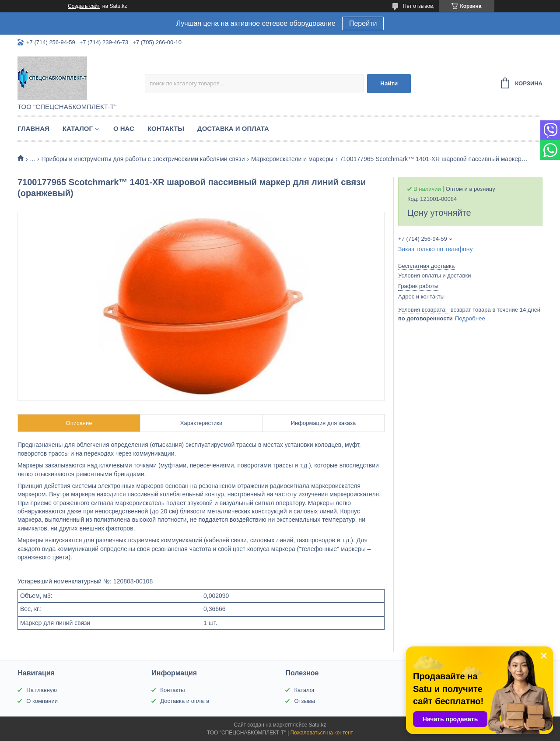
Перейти (363, 23)
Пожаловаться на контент (322, 733)
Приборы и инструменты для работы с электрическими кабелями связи (143, 159)
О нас (124, 128)
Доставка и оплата (233, 128)
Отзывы (304, 701)
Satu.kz (317, 725)
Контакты (166, 128)
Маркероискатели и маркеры (292, 159)
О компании (42, 701)
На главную (42, 690)
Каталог (78, 128)
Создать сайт (84, 6)
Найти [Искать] (389, 83)
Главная (33, 128)
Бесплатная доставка (426, 266)
